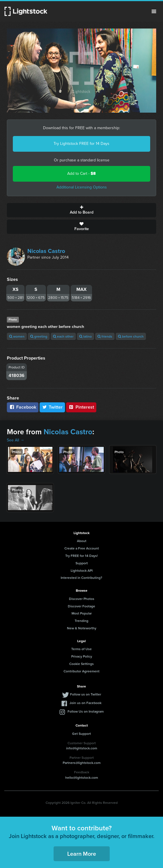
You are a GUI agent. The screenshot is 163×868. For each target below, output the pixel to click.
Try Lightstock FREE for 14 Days (81, 144)
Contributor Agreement (81, 671)
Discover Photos (82, 599)
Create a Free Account (82, 548)
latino (85, 336)
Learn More (82, 854)
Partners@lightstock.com (82, 763)
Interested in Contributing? (81, 578)
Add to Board (81, 210)
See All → (16, 440)
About (82, 541)
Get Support (81, 734)
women (17, 336)
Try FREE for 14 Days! (81, 556)
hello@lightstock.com (82, 777)
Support (82, 563)
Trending (81, 621)
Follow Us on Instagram (86, 711)
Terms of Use (81, 649)
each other (63, 336)
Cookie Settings (81, 664)
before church (131, 336)
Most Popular (82, 613)
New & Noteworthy (82, 628)
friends (105, 336)
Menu (154, 11)
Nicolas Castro (46, 251)
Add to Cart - (81, 174)
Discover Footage (81, 606)
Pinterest (81, 407)
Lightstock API (82, 570)
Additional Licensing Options (82, 187)
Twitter (52, 407)
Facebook (23, 407)
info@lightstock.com (82, 748)
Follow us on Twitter (86, 694)
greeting (39, 336)
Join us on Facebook (85, 703)
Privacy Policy (82, 656)
